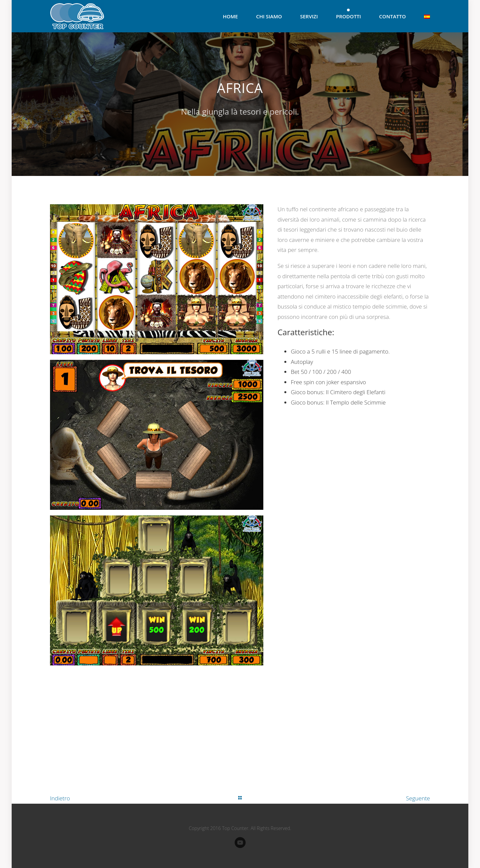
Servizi (309, 16)
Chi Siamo (269, 16)
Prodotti (348, 16)
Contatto (392, 16)
